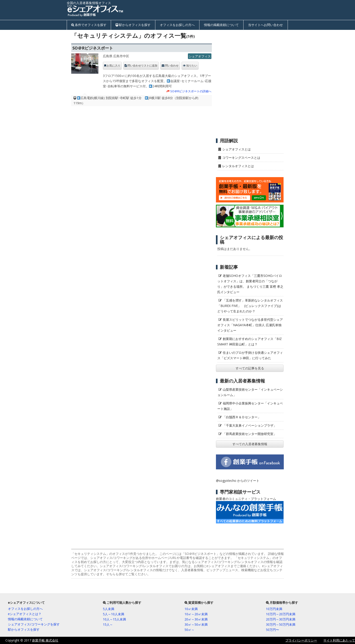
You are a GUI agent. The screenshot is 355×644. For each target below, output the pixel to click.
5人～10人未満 (114, 614)
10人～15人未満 (114, 619)
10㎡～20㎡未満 (196, 614)
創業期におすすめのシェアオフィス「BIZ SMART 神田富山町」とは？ (250, 341)
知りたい (192, 66)
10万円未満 (274, 609)
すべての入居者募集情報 (250, 444)
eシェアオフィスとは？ (25, 614)
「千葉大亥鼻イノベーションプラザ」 (250, 425)
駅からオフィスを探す (135, 25)
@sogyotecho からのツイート (238, 481)
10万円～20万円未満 (281, 614)
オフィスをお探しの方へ (177, 25)
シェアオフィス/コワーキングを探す (34, 624)
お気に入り (114, 66)
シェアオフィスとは (237, 149)
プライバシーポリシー (301, 640)
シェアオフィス (200, 56)
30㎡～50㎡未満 (196, 624)
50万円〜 (272, 630)
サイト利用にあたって (339, 640)
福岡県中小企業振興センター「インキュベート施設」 (250, 406)
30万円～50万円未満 (281, 624)
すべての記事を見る (250, 368)
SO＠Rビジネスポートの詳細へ (191, 91)
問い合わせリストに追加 (142, 66)
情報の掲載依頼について (221, 25)
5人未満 (109, 609)
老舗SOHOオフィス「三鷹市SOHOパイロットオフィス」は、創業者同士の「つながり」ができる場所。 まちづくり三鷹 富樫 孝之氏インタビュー (250, 284)
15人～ (108, 624)
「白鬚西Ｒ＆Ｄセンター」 (242, 417)
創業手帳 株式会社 (45, 640)
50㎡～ (189, 630)
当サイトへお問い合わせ (265, 25)
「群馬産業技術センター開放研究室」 (250, 434)
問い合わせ (172, 66)
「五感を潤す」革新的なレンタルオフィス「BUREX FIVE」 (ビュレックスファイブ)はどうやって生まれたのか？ (250, 306)
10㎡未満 (191, 609)
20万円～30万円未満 (281, 619)
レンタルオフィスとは (238, 166)
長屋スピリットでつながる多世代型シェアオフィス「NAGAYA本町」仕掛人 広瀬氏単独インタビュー (250, 325)
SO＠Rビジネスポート (93, 48)
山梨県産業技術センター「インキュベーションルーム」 (250, 392)
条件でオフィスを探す (91, 25)
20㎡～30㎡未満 (196, 619)
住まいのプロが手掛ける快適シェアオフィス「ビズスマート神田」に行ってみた (250, 355)
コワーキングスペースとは (241, 158)
